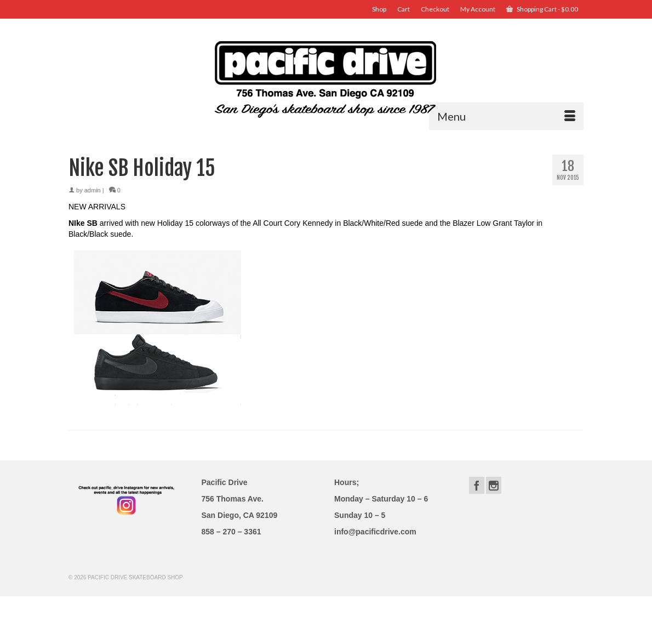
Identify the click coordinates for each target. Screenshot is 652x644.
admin (93, 190)
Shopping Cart (542, 9)
